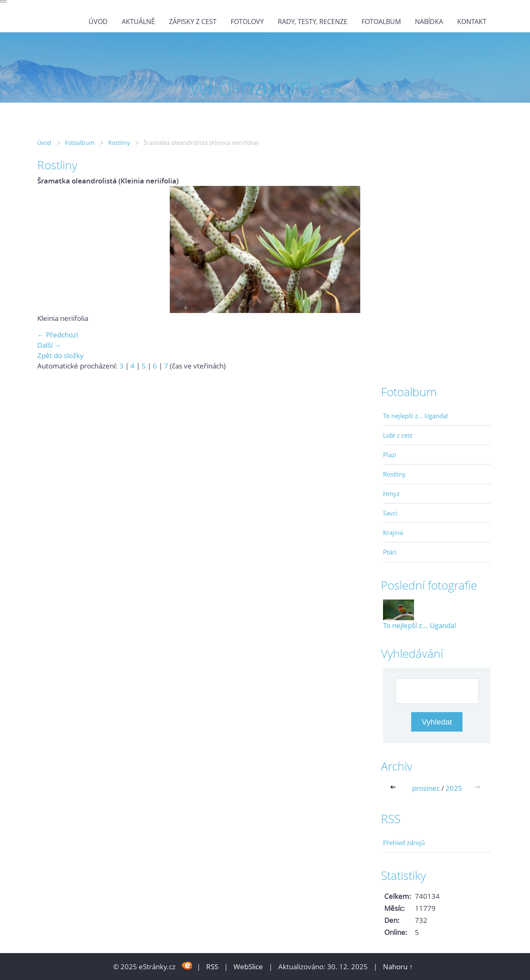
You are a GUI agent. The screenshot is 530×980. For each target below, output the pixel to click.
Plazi (390, 455)
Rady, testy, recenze (313, 22)
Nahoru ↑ (398, 967)
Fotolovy (247, 22)
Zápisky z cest (193, 22)
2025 (454, 788)
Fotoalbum (381, 22)
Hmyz (391, 494)
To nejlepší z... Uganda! (416, 416)
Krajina (393, 532)
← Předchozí (58, 335)
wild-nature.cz (24, 37)
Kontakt (472, 22)
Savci (390, 513)
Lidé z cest (398, 435)
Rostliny (119, 143)
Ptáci (390, 552)
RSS (212, 967)
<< (395, 788)
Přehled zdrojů (404, 843)
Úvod (98, 22)
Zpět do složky (60, 355)
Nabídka (429, 22)
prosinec (426, 788)
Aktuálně (138, 22)
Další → (49, 345)
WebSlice (248, 967)
